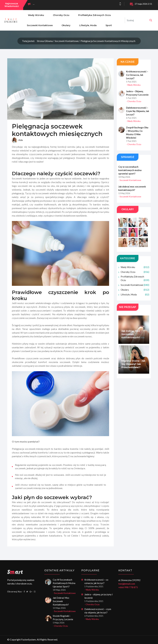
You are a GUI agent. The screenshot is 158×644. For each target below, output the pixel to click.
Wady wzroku (36, 15)
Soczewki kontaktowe (40, 25)
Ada (17, 140)
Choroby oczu (61, 15)
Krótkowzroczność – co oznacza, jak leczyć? (137, 75)
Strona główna (45, 41)
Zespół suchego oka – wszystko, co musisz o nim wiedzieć (137, 133)
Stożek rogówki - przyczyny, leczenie (63, 618)
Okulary (66, 25)
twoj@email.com (127, 584)
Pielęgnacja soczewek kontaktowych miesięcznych (108, 41)
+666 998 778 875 (128, 587)
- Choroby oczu (134, 101)
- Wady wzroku (133, 85)
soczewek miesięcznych (37, 449)
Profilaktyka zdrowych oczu (95, 15)
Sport (109, 25)
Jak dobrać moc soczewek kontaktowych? (132, 188)
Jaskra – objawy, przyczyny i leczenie (137, 93)
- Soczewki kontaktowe (130, 180)
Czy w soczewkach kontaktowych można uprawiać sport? (130, 170)
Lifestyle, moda (88, 25)
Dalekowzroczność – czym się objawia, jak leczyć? (138, 111)
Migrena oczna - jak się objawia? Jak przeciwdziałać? (133, 364)
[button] (120, 5)
